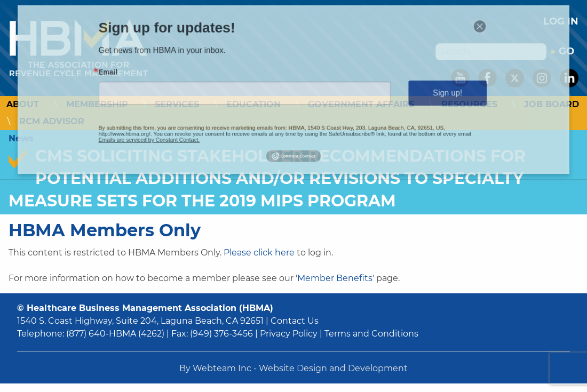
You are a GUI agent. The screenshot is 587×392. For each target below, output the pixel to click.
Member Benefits (335, 278)
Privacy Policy (289, 334)
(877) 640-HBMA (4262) (115, 334)
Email (149, 76)
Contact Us (295, 321)
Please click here (259, 253)
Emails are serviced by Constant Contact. (181, 129)
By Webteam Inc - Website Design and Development (293, 368)
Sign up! (414, 92)
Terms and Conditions (371, 334)
